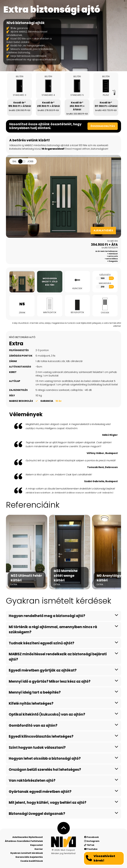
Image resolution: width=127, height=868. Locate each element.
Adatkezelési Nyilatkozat (28, 837)
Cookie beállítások (32, 861)
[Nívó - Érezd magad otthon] (63, 842)
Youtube (91, 849)
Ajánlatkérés (103, 230)
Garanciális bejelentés (29, 857)
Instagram (92, 841)
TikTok (89, 845)
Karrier (39, 849)
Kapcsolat (37, 845)
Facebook (91, 837)
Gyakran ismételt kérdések (27, 853)
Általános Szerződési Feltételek (24, 841)
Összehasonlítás (103, 126)
